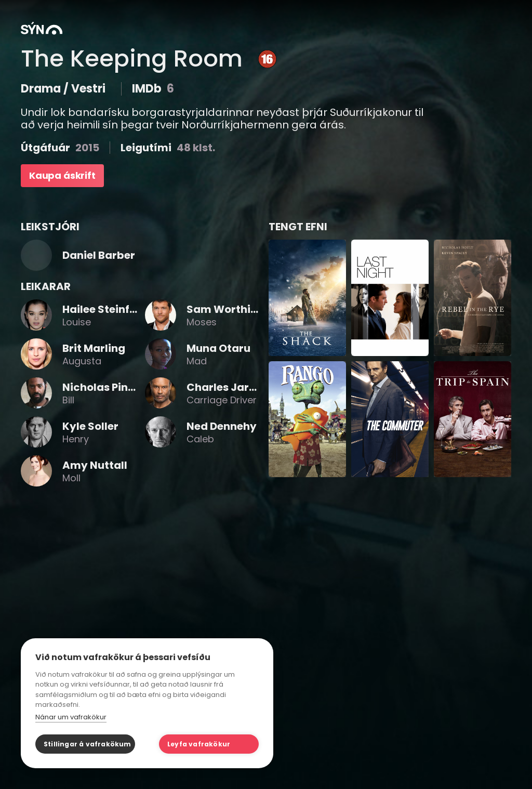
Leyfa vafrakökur (199, 744)
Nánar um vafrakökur (71, 717)
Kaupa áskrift (62, 175)
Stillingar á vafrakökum (88, 744)
